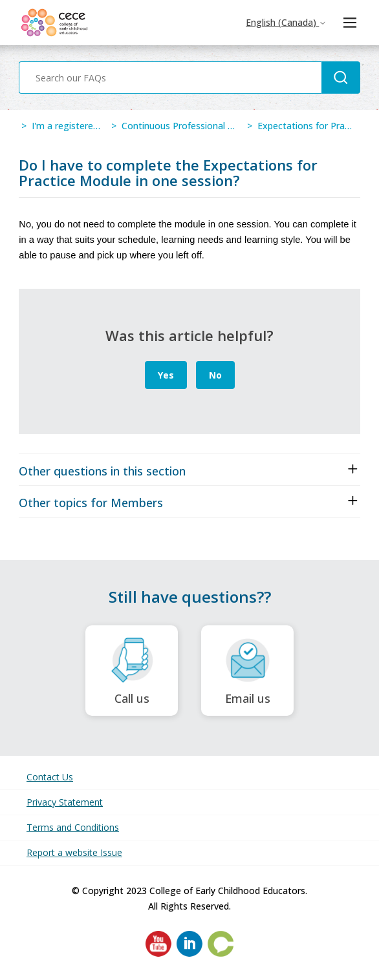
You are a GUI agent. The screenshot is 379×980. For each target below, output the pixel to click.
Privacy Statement (65, 802)
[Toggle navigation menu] (350, 23)
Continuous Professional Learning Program (213, 126)
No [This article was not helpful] (215, 375)
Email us (247, 671)
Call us (132, 671)
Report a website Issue (74, 852)
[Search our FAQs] (170, 78)
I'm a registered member (84, 126)
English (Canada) (286, 22)
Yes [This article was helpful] (166, 375)
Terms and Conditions (73, 827)
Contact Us (50, 777)
